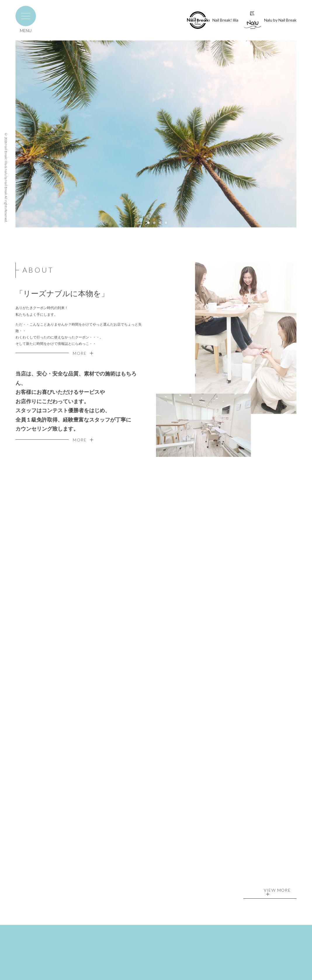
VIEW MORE (277, 892)
